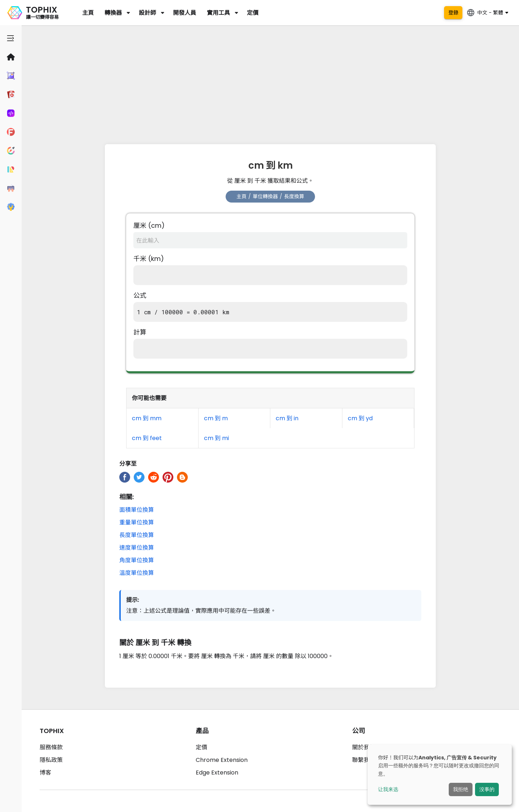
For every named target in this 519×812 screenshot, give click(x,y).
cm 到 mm (147, 418)
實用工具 (218, 13)
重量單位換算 (137, 522)
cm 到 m (216, 418)
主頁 (88, 13)
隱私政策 (51, 760)
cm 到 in (287, 418)
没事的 (487, 789)
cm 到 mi (216, 438)
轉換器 (113, 13)
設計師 (147, 13)
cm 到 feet (147, 438)
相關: (127, 497)
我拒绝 (461, 789)
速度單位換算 (137, 548)
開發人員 (185, 13)
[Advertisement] (270, 83)
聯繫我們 (364, 760)
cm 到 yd (360, 418)
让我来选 (388, 789)
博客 (45, 773)
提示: (133, 600)
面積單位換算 (137, 510)
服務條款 (51, 747)
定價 (253, 13)
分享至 (128, 464)
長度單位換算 (137, 535)
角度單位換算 (137, 560)
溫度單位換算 (137, 573)
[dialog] (440, 775)
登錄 (453, 13)
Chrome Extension (222, 760)
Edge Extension (217, 773)
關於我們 (364, 747)
